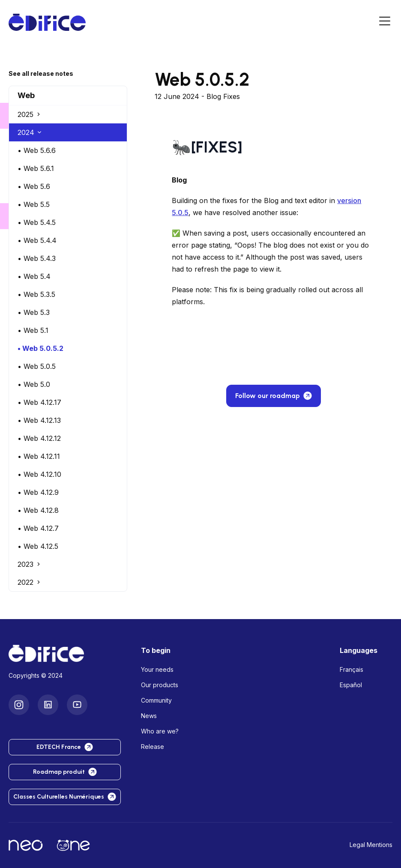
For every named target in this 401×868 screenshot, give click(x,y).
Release (153, 747)
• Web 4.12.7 (38, 528)
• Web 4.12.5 (38, 546)
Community (156, 700)
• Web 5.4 (34, 276)
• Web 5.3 (34, 312)
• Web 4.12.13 (39, 420)
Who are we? (160, 731)
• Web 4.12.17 (39, 402)
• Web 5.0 (34, 384)
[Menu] (385, 22)
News (149, 716)
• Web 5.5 (34, 204)
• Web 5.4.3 (37, 258)
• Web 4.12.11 (39, 456)
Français (352, 669)
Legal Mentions (371, 845)
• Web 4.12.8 (38, 510)
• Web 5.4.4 (37, 240)
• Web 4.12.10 (39, 474)
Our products (160, 685)
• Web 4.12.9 (38, 492)
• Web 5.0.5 (37, 366)
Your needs (157, 669)
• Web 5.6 (34, 186)
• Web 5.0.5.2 (40, 348)
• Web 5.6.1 (36, 168)
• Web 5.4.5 (37, 222)
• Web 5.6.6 (37, 150)
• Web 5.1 (33, 330)
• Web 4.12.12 (39, 438)
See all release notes (41, 73)
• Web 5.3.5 (36, 294)
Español (351, 685)
